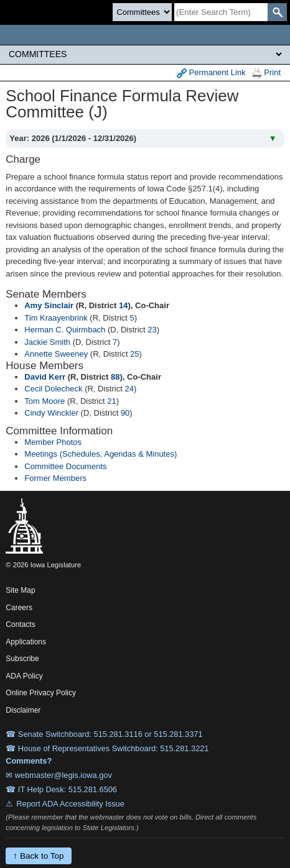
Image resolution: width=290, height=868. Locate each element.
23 (152, 330)
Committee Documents (65, 466)
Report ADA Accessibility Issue (70, 804)
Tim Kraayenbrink (56, 318)
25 (134, 354)
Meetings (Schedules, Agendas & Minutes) (101, 454)
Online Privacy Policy (41, 693)
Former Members (55, 478)
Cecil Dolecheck (53, 389)
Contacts (20, 624)
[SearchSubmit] (277, 12)
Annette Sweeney (56, 354)
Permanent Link (211, 73)
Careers (19, 608)
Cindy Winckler (51, 413)
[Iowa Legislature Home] (145, 35)
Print (266, 73)
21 (111, 401)
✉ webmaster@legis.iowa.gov (59, 775)
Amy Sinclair (49, 305)
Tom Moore (44, 401)
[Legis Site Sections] (145, 54)
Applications (26, 642)
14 (123, 305)
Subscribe (22, 659)
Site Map (20, 590)
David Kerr (45, 377)
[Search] (221, 12)
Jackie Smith (47, 342)
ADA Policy (24, 676)
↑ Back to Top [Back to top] (38, 856)
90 (125, 413)
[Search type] (142, 12)
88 (115, 377)
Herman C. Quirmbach (65, 330)
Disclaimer (23, 710)
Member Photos (53, 442)
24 (129, 389)
